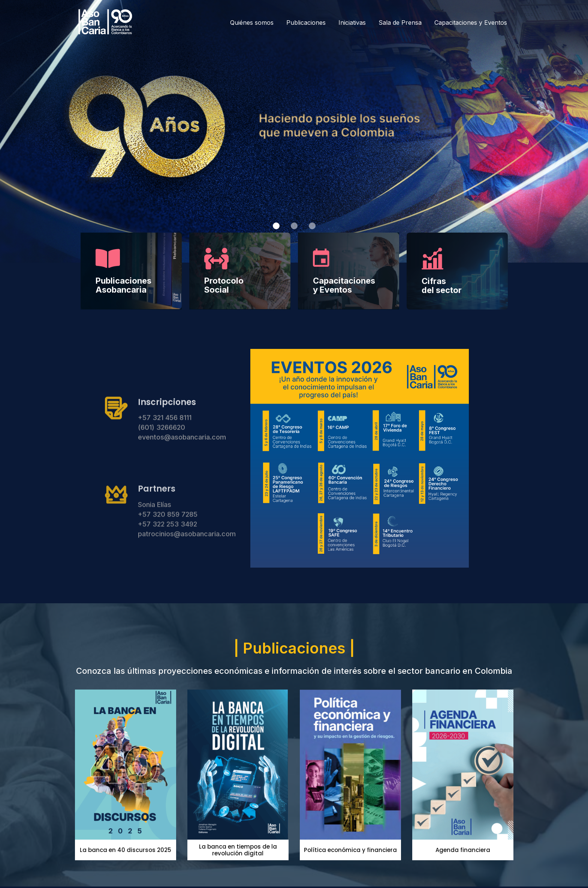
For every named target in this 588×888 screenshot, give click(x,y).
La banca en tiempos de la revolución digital (238, 850)
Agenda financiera (463, 850)
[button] (276, 226)
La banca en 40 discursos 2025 (126, 850)
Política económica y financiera (350, 850)
